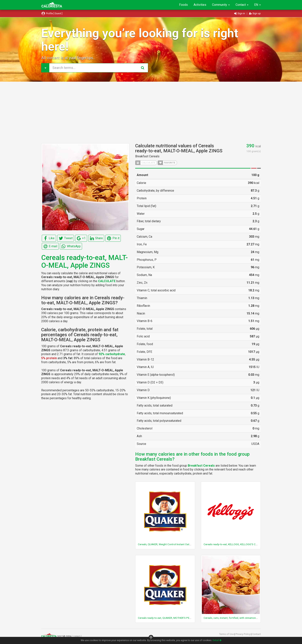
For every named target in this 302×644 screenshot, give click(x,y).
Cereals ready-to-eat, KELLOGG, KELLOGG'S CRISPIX (233, 544)
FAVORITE (167, 163)
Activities (200, 5)
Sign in (240, 13)
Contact (242, 5)
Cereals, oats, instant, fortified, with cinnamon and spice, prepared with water (248, 618)
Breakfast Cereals (147, 156)
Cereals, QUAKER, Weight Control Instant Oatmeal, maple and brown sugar (180, 544)
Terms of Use (227, 634)
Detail (217, 640)
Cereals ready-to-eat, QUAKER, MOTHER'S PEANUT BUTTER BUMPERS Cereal (182, 618)
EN (258, 5)
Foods (183, 5)
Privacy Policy (243, 634)
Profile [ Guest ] (52, 13)
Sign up (255, 13)
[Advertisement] (151, 112)
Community (221, 5)
